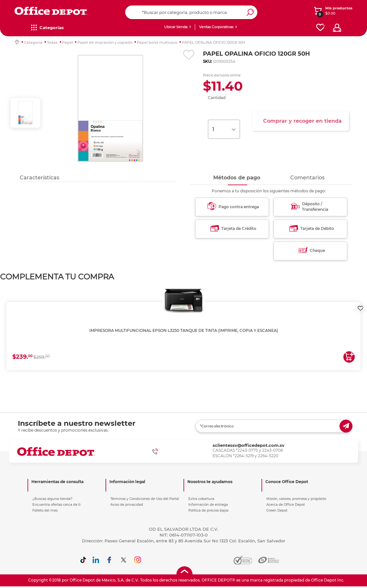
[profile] (337, 28)
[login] (361, 305)
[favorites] (320, 28)
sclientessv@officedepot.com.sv (249, 445)
